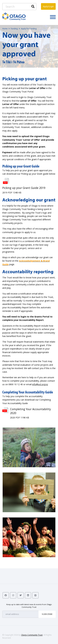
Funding (14, 29)
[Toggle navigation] (53, 17)
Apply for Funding (29, 29)
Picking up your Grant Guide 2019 (24, 188)
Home (5, 29)
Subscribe (47, 614)
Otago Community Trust (32, 635)
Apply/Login (48, 6)
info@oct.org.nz (40, 384)
